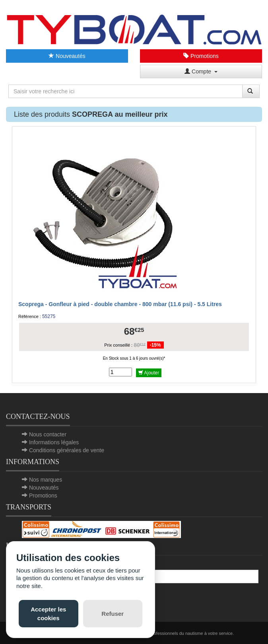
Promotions (201, 56)
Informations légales (54, 442)
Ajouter (149, 373)
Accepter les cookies (48, 613)
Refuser (113, 614)
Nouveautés (67, 56)
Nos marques (46, 480)
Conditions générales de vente (67, 450)
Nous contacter (48, 434)
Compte (201, 71)
